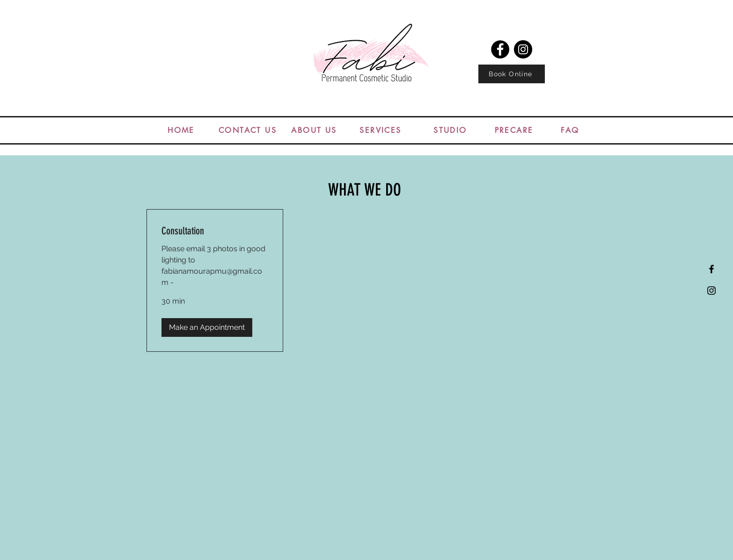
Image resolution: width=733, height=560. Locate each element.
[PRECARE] (514, 130)
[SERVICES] (381, 130)
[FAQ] (570, 130)
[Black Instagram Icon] (711, 291)
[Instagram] (523, 49)
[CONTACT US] (248, 130)
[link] (215, 231)
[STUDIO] (450, 130)
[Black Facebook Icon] (711, 269)
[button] (207, 327)
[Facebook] (500, 49)
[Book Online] (512, 74)
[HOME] (181, 130)
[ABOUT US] (314, 130)
